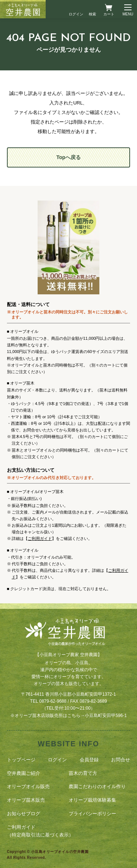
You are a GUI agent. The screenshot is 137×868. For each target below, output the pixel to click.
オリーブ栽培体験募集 (92, 800)
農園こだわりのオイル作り (97, 786)
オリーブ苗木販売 (26, 800)
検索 (92, 14)
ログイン (76, 14)
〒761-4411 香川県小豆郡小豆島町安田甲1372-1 (68, 694)
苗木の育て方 (83, 773)
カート (109, 14)
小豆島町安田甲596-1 (106, 716)
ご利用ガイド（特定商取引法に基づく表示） (40, 831)
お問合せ (121, 760)
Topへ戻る (68, 157)
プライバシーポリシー (92, 814)
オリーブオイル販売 (28, 786)
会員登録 (89, 760)
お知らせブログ (24, 814)
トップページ (21, 760)
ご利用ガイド (40, 538)
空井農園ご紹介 (24, 773)
